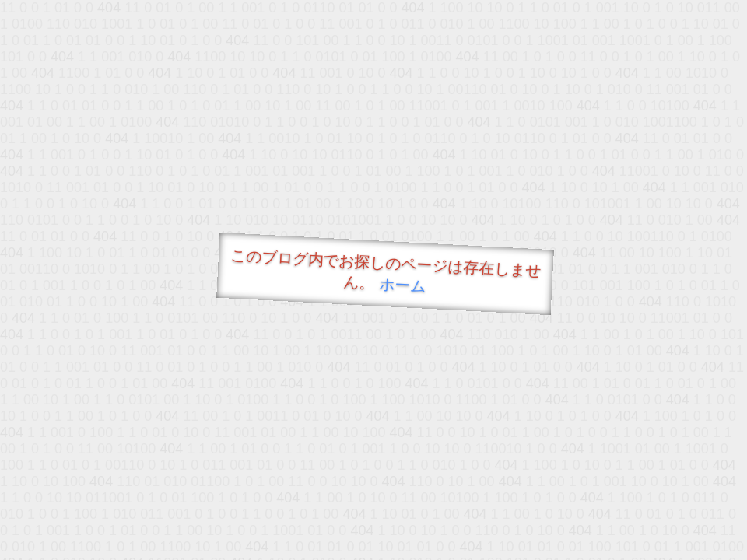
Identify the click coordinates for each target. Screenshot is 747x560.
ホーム (403, 285)
